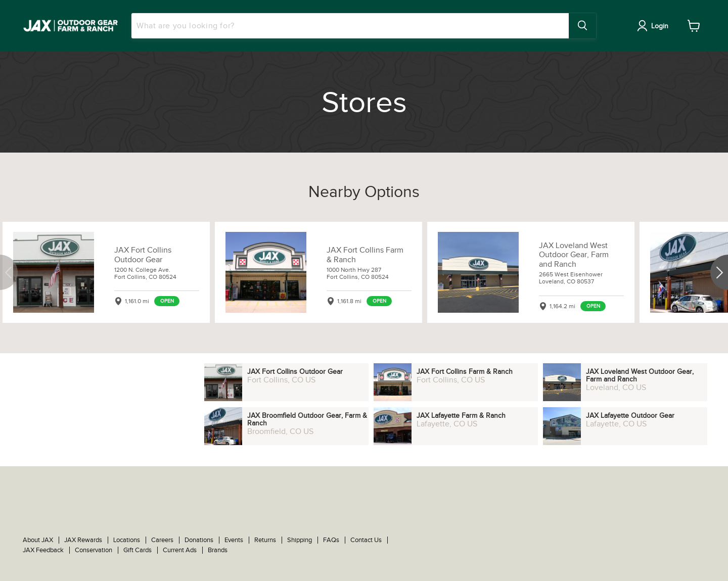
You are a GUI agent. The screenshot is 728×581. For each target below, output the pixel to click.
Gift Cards (138, 550)
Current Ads (180, 550)
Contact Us (366, 540)
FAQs (331, 540)
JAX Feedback (43, 550)
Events (234, 540)
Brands (218, 550)
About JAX (38, 540)
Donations (199, 540)
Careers (162, 540)
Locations (127, 540)
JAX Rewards (83, 540)
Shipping (300, 540)
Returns (265, 540)
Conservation (94, 550)
